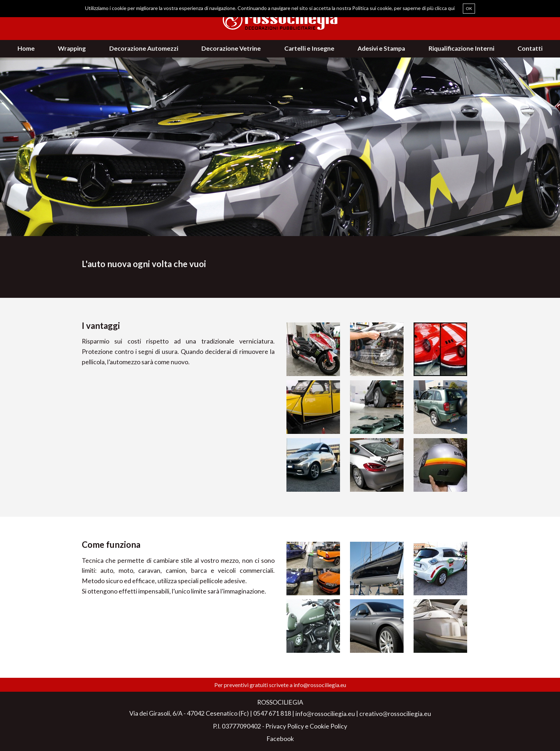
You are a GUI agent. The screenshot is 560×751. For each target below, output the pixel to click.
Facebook (280, 739)
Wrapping (72, 48)
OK (469, 8)
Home (26, 48)
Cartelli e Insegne (309, 48)
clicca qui (445, 8)
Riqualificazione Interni (461, 48)
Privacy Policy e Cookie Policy (306, 726)
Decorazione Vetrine (231, 48)
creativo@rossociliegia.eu (395, 714)
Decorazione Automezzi (144, 48)
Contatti (530, 48)
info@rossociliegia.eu (320, 685)
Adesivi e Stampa (381, 48)
